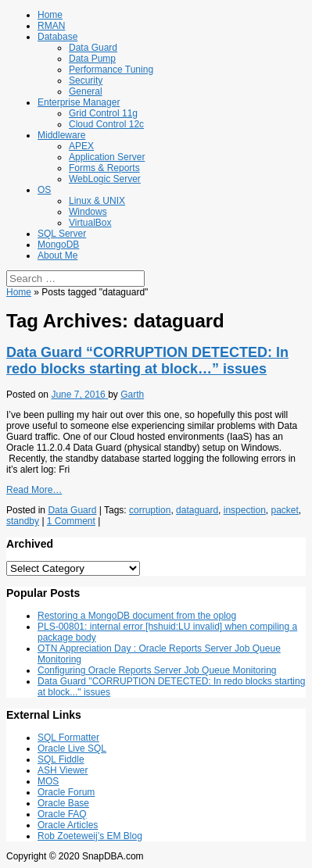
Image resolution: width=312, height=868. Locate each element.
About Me (57, 255)
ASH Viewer (63, 770)
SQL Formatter (68, 738)
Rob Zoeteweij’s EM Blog (90, 836)
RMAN (51, 26)
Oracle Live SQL (72, 748)
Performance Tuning (111, 70)
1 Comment (71, 521)
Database (57, 37)
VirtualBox (90, 223)
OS (44, 190)
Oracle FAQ (62, 814)
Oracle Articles (68, 825)
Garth (132, 395)
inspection (245, 510)
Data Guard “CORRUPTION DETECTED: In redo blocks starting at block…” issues (147, 361)
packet (285, 510)
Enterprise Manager (79, 102)
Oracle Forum (66, 792)
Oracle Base (63, 803)
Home (50, 15)
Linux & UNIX (97, 201)
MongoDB (58, 245)
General (86, 91)
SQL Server (62, 234)
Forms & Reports (104, 168)
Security (86, 80)
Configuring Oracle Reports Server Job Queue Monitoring (157, 670)
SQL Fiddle (61, 759)
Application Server (107, 157)
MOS (48, 781)
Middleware (61, 135)
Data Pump (92, 59)
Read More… (34, 490)
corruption (150, 510)
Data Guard (93, 48)
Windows (88, 212)
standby (23, 521)
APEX (81, 146)
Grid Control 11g (103, 113)
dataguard (197, 510)
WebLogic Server (105, 179)
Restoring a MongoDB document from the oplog (137, 616)
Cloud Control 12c (106, 124)
